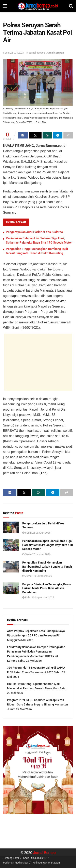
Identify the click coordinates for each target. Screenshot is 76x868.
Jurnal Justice (37, 53)
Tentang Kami (11, 858)
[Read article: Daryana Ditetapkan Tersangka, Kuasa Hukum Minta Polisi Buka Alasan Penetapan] (11, 588)
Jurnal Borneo (44, 853)
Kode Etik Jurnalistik (35, 858)
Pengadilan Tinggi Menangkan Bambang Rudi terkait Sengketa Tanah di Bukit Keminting (47, 566)
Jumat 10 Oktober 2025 (37, 576)
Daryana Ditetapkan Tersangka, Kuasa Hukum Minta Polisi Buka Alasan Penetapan (47, 588)
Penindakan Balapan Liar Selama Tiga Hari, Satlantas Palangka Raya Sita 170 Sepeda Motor (48, 545)
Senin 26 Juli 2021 (13, 53)
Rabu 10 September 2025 (38, 597)
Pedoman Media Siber (16, 863)
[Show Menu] (5, 6)
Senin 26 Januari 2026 (36, 533)
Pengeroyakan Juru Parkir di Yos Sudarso (34, 232)
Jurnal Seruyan (55, 53)
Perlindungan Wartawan (46, 863)
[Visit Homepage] (38, 6)
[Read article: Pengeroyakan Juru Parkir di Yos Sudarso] (11, 527)
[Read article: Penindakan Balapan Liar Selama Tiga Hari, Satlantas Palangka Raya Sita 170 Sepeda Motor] (11, 545)
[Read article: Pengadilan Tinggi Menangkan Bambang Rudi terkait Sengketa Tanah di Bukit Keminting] (11, 566)
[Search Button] (71, 6)
